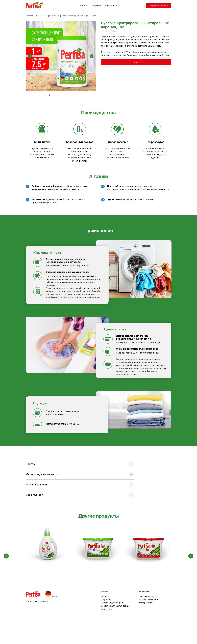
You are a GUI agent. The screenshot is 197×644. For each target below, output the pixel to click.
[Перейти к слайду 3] (54, 95)
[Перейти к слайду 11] (72, 95)
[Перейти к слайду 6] (61, 95)
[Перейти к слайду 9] (68, 95)
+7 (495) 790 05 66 (148, 622)
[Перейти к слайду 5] (59, 95)
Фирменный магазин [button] (159, 5)
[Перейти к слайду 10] (70, 95)
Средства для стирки (112, 625)
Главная (29, 16)
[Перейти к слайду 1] (50, 95)
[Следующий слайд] (92, 56)
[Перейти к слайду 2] (52, 95)
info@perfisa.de (146, 625)
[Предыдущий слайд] (30, 56)
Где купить (111, 5)
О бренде (97, 5)
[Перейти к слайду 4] (56, 95)
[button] (136, 62)
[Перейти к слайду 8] (65, 95)
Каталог (84, 5)
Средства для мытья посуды (116, 628)
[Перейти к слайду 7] (63, 95)
